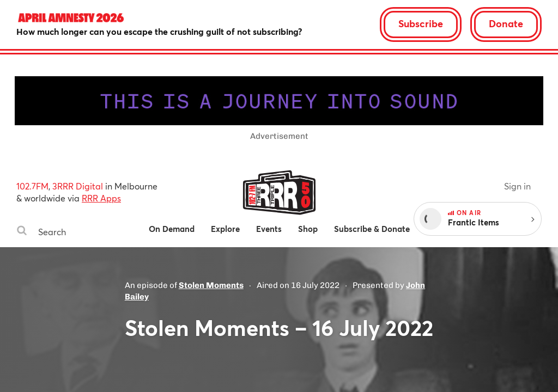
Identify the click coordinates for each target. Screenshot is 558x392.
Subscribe (421, 23)
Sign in (517, 186)
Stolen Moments (211, 285)
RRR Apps (101, 198)
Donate (506, 23)
